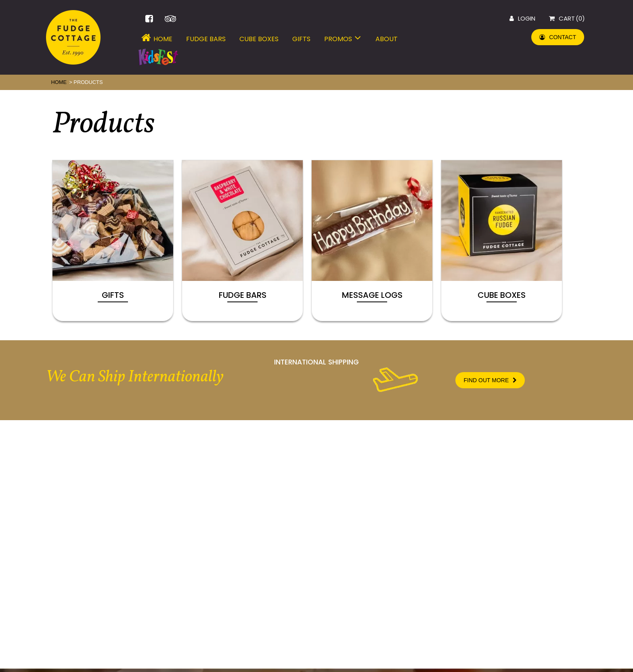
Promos (343, 39)
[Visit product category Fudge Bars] (242, 241)
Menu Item (158, 59)
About (387, 39)
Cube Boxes (259, 39)
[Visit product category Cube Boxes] (502, 241)
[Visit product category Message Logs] (372, 241)
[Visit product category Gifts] (113, 241)
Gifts (301, 39)
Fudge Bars (206, 39)
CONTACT (558, 37)
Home (155, 39)
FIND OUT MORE (490, 380)
